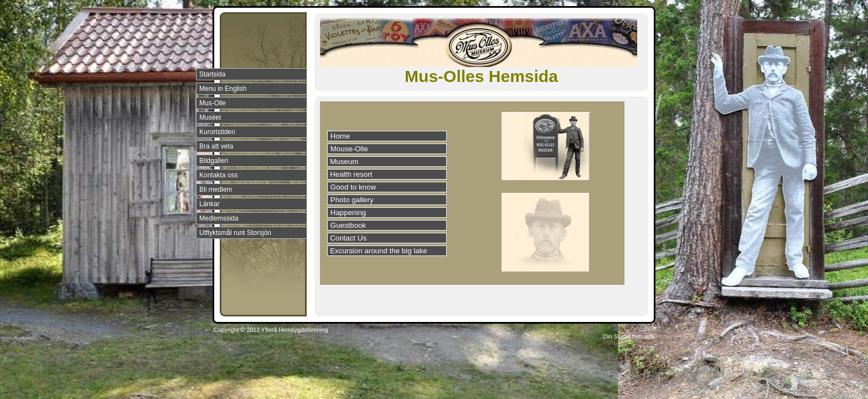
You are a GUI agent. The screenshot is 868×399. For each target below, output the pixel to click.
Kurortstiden (217, 132)
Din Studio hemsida (629, 336)
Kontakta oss (218, 175)
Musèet (210, 117)
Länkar (210, 204)
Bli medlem (216, 190)
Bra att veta (216, 146)
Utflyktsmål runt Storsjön (235, 233)
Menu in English (223, 89)
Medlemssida (219, 218)
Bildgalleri (214, 161)
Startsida (212, 74)
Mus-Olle (213, 103)
